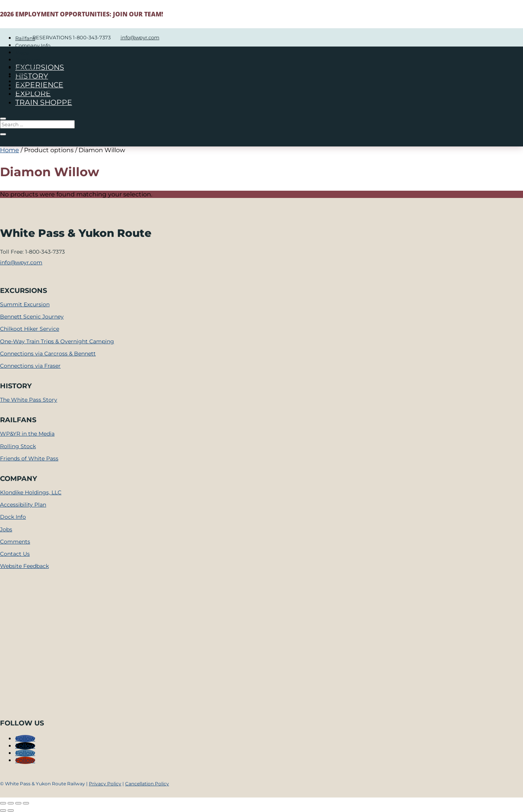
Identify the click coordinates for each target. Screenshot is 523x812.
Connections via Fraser (30, 366)
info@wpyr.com (21, 262)
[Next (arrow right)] (11, 810)
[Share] (18, 803)
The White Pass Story (29, 400)
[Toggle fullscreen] (11, 803)
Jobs (6, 529)
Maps (22, 53)
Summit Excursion (25, 304)
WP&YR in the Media (27, 434)
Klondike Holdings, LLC (31, 492)
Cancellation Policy (147, 784)
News (22, 74)
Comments (15, 542)
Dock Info (13, 517)
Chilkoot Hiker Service (30, 329)
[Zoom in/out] (3, 803)
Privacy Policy (105, 784)
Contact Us (15, 554)
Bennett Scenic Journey (32, 317)
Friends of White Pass (29, 458)
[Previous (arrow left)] (3, 810)
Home (10, 150)
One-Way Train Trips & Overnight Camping (57, 341)
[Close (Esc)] (26, 803)
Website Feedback (24, 566)
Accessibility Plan (23, 505)
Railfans (25, 38)
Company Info (33, 45)
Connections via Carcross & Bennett (48, 354)
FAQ (21, 82)
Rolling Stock (18, 446)
